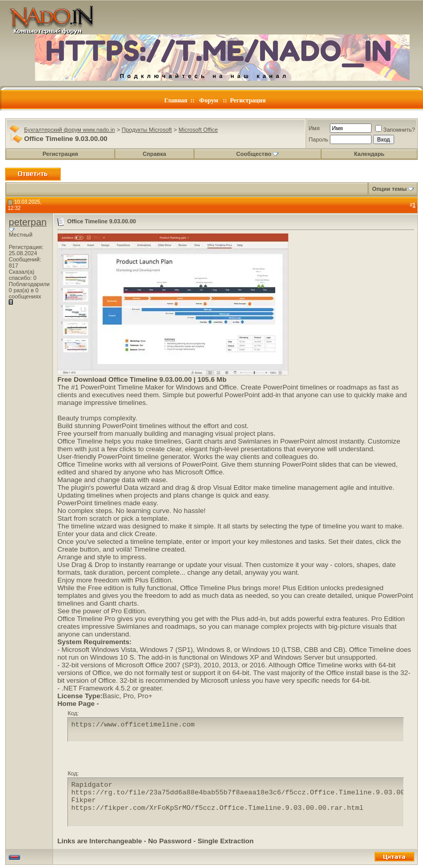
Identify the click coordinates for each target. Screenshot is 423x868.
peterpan (28, 222)
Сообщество (257, 154)
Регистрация (248, 100)
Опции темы (389, 189)
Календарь (369, 154)
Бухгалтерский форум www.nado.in (70, 130)
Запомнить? (395, 130)
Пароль (319, 139)
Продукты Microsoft (147, 130)
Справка (154, 154)
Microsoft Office (198, 130)
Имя (314, 128)
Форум (209, 100)
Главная (176, 100)
